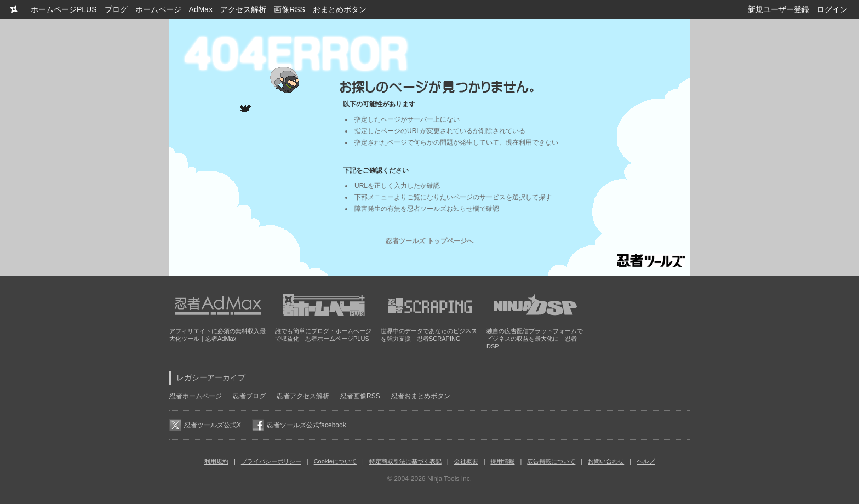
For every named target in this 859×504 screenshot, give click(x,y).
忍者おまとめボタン (421, 396)
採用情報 (502, 461)
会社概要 (466, 461)
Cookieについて (335, 461)
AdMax (201, 9)
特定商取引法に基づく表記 (405, 461)
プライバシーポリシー (271, 461)
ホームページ (158, 9)
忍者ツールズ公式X (213, 425)
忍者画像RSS (360, 396)
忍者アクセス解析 (303, 396)
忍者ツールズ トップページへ (429, 241)
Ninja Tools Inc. (449, 479)
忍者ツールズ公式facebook (307, 425)
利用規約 (216, 461)
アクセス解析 (243, 9)
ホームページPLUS (64, 9)
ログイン (832, 9)
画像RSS (290, 9)
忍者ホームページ (196, 396)
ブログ (116, 9)
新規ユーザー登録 (778, 9)
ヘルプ (646, 461)
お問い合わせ (606, 461)
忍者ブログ (249, 396)
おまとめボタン (340, 9)
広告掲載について (551, 461)
